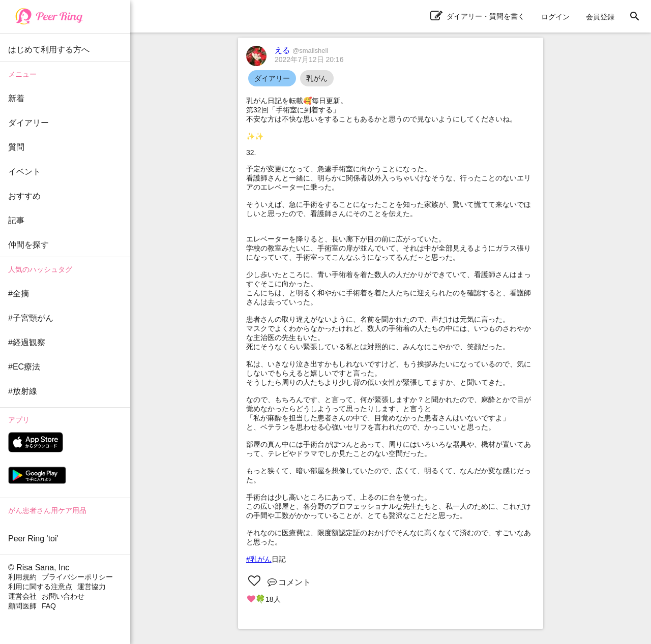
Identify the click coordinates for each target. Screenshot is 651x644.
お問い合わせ (63, 596)
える (301, 50)
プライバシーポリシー (77, 577)
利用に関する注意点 (40, 587)
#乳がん (259, 559)
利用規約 (22, 577)
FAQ (49, 606)
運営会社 (22, 596)
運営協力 (92, 587)
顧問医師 (22, 606)
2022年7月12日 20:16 (309, 59)
